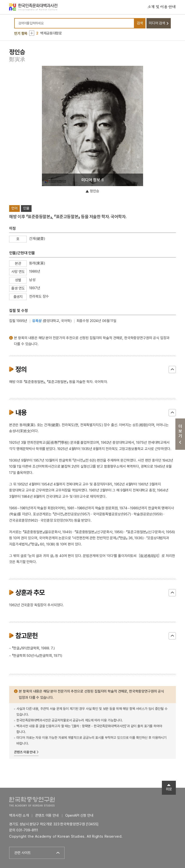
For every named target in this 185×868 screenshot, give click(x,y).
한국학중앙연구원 (32, 802)
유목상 (37, 321)
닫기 (172, 370)
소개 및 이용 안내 (162, 7)
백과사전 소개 (19, 815)
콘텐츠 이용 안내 (25, 752)
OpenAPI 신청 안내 (79, 815)
